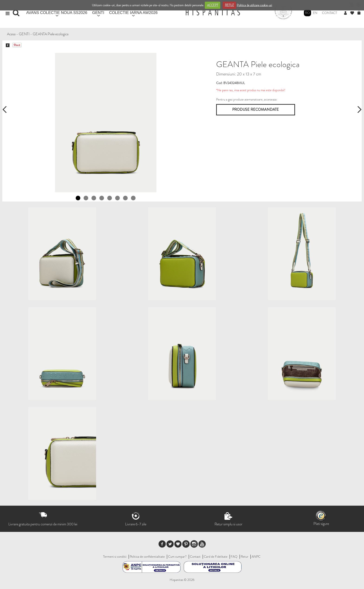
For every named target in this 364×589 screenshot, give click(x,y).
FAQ (234, 556)
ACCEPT (213, 5)
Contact (330, 13)
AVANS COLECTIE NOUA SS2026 (57, 13)
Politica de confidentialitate (147, 556)
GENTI (98, 13)
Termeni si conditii (115, 556)
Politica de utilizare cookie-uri (254, 5)
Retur (245, 556)
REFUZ (229, 5)
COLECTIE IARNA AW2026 (133, 13)
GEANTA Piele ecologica (51, 34)
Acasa (11, 34)
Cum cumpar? (177, 556)
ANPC (256, 556)
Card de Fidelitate (216, 556)
